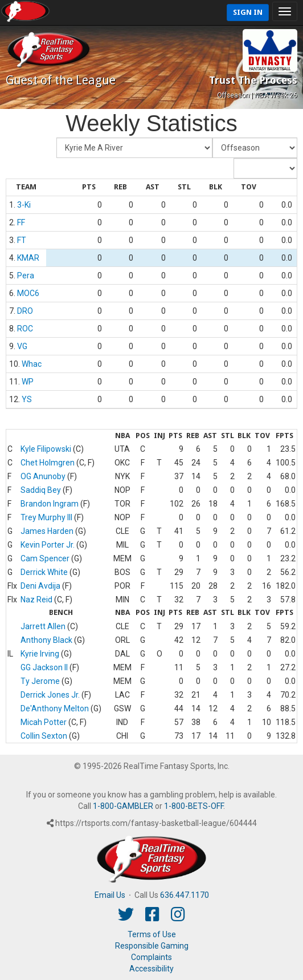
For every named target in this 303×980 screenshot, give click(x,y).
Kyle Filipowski (46, 449)
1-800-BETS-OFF (194, 806)
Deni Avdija (40, 586)
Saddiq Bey (41, 490)
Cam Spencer (45, 558)
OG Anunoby (43, 476)
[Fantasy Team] (134, 148)
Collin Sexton (44, 736)
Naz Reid (36, 600)
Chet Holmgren (48, 463)
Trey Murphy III (46, 517)
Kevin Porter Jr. (48, 545)
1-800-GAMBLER (123, 806)
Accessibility (151, 969)
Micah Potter (44, 722)
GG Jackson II (44, 667)
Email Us (110, 895)
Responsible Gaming (152, 946)
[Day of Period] (265, 168)
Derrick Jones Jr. (50, 695)
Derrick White (44, 572)
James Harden (47, 531)
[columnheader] (26, 188)
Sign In (248, 12)
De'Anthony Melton (55, 708)
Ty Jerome (40, 681)
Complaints (151, 957)
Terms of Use (152, 934)
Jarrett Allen (43, 626)
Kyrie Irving (40, 654)
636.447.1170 (185, 895)
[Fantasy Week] (255, 148)
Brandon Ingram (50, 504)
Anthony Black (46, 640)
